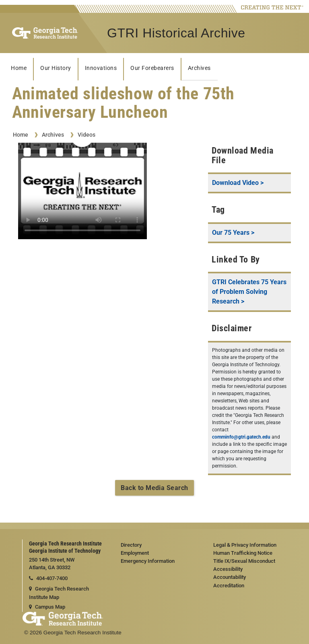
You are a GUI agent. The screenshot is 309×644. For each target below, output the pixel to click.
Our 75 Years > (233, 233)
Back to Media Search (154, 488)
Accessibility (228, 569)
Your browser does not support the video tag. (82, 191)
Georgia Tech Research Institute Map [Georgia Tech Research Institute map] (59, 593)
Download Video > (238, 183)
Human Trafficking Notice (243, 553)
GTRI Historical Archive (176, 33)
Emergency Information (148, 561)
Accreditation (229, 586)
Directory (131, 545)
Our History (56, 68)
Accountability (230, 577)
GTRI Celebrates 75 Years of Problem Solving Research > (249, 292)
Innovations (101, 68)
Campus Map (47, 607)
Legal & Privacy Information (245, 545)
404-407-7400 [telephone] (48, 578)
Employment (135, 553)
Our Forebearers (152, 68)
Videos (87, 135)
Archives (199, 68)
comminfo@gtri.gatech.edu (241, 437)
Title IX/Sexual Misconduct (244, 561)
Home (19, 68)
